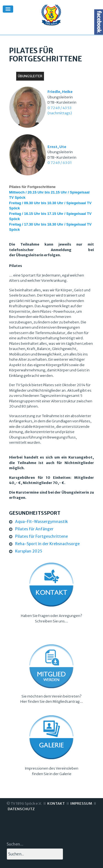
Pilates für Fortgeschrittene (41, 536)
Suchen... (15, 844)
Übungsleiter (30, 76)
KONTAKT (56, 803)
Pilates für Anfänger (34, 529)
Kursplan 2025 (29, 551)
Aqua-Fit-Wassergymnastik (41, 522)
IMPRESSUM (81, 803)
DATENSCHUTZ (21, 809)
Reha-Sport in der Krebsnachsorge (47, 544)
